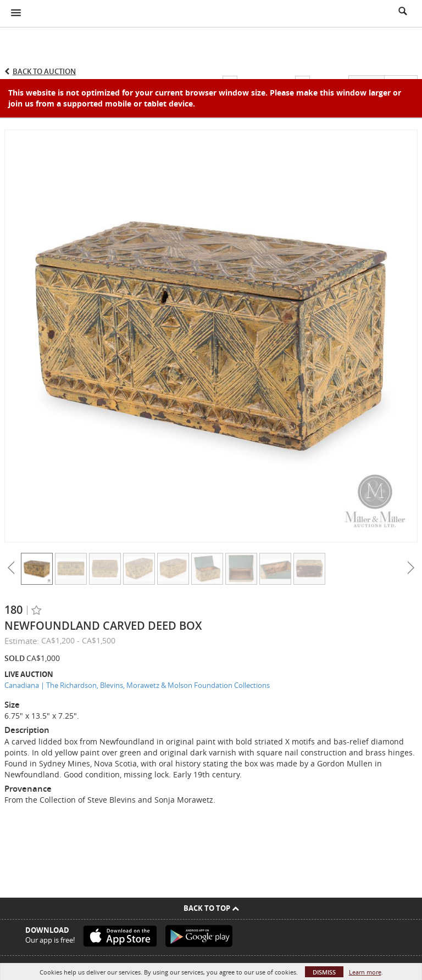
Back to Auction (44, 71)
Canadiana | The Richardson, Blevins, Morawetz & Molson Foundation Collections (137, 685)
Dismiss (324, 972)
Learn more (365, 972)
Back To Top (211, 908)
